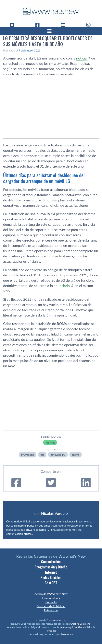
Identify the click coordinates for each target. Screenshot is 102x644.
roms (76, 455)
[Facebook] (39, 25)
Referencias (51, 610)
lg (43, 455)
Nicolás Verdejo (54, 513)
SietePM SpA (67, 634)
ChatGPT (51, 583)
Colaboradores (51, 598)
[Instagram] (90, 25)
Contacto (51, 602)
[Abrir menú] (51, 31)
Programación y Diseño (51, 567)
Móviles (50, 442)
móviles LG (59, 455)
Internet (51, 572)
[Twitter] (14, 25)
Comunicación (51, 562)
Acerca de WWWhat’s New (51, 594)
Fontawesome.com (56, 620)
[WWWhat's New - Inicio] (51, 11)
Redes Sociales (51, 577)
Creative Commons (80, 624)
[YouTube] (65, 25)
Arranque (28, 455)
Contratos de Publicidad (51, 606)
